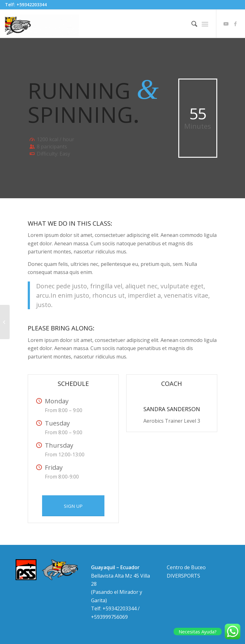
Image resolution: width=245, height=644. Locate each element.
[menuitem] (191, 24)
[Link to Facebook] (235, 24)
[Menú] (205, 24)
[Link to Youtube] (226, 24)
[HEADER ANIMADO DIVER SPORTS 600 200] (42, 24)
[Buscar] (191, 24)
